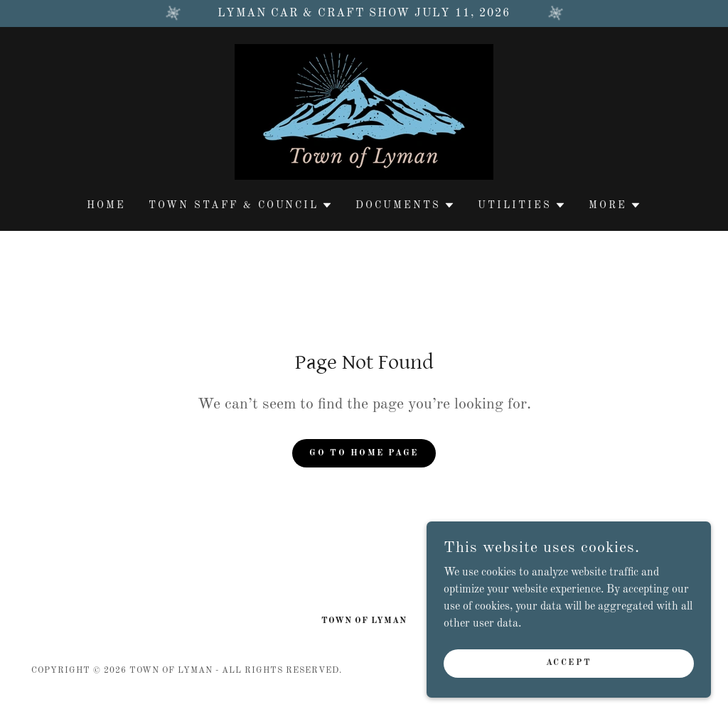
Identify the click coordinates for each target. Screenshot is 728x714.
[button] (241, 205)
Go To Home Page (364, 453)
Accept (569, 663)
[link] (364, 112)
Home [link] (106, 205)
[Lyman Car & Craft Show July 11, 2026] (364, 13)
